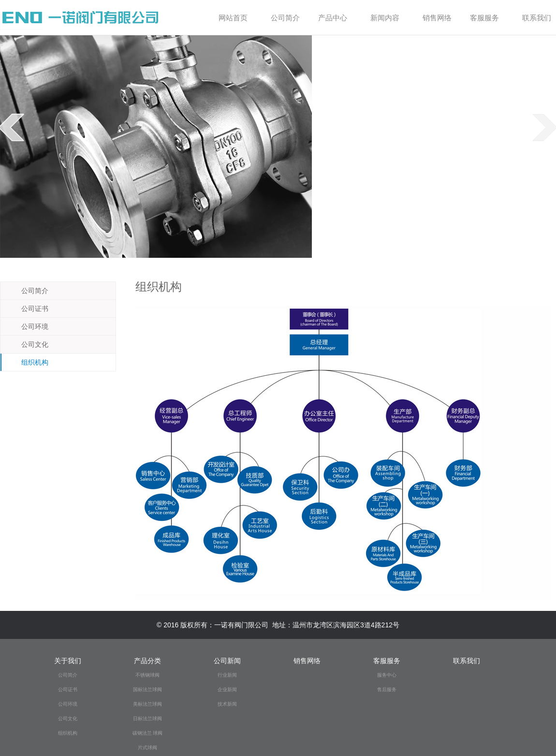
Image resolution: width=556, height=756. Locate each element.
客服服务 (488, 18)
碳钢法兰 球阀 (148, 733)
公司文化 (29, 344)
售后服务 (387, 689)
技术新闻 (227, 704)
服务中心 (387, 675)
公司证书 (29, 309)
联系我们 (537, 18)
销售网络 (437, 18)
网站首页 (233, 18)
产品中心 (336, 18)
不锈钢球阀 (147, 675)
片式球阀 (147, 748)
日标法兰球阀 (147, 719)
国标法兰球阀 (147, 689)
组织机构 (29, 362)
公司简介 (286, 18)
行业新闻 (227, 675)
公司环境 (29, 326)
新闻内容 (388, 18)
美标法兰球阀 (147, 704)
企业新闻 (227, 689)
